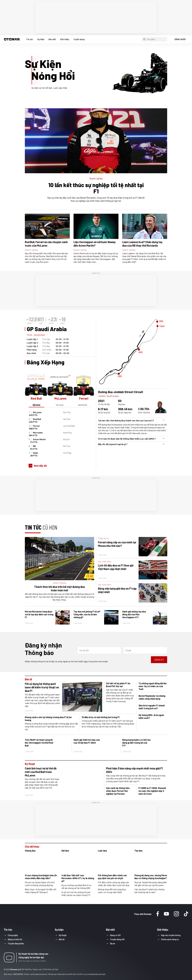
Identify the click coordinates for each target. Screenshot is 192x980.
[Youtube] (166, 914)
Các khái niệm (105, 561)
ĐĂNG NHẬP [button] (180, 39)
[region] (96, 18)
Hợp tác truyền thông (171, 935)
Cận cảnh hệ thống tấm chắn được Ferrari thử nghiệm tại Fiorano (118, 791)
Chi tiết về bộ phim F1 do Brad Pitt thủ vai (118, 685)
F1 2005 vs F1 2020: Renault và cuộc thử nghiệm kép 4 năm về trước (152, 791)
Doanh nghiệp (96, 178)
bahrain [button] (83, 405)
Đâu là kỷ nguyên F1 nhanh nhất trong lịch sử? (152, 707)
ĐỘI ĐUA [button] (36, 405)
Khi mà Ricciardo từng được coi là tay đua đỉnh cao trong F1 (39, 614)
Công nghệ (13, 935)
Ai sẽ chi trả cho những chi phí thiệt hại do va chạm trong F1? (76, 894)
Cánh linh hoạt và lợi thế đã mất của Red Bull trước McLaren (41, 772)
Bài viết (52, 39)
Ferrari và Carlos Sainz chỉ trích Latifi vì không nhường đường (40, 884)
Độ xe (113, 943)
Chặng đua (30, 851)
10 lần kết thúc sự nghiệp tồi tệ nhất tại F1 (96, 188)
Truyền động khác (16, 943)
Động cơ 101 (115, 935)
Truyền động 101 (117, 939)
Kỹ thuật (30, 764)
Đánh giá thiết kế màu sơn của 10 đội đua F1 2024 (87, 741)
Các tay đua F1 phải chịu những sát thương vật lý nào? (149, 891)
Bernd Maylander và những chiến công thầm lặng (152, 697)
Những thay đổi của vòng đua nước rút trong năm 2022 (112, 891)
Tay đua (138, 851)
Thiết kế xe (103, 538)
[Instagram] (176, 914)
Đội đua (65, 851)
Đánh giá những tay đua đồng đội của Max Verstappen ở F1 (134, 614)
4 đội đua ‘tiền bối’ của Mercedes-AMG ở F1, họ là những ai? (78, 878)
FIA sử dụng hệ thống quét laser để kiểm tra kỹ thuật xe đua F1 (42, 687)
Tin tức (30, 39)
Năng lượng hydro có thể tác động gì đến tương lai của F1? (136, 743)
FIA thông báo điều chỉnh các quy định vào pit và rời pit (112, 877)
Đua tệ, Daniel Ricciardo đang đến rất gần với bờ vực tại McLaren (151, 884)
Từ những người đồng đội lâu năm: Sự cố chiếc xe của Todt (153, 686)
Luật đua (102, 851)
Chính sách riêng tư (170, 939)
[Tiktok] (186, 914)
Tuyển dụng (79, 39)
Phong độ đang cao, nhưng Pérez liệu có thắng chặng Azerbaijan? (151, 877)
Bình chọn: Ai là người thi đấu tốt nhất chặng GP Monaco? (41, 891)
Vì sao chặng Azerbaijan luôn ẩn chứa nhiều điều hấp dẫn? (41, 877)
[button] (12, 39)
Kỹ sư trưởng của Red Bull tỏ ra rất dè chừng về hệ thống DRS (76, 887)
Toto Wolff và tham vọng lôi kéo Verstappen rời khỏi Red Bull (39, 743)
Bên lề (28, 679)
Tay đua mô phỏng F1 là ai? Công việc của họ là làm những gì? (87, 614)
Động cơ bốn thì (15, 939)
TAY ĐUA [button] (59, 405)
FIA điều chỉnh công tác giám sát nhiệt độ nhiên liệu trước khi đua (114, 884)
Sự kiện (41, 39)
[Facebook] (158, 914)
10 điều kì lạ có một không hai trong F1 (101, 717)
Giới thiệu (65, 39)
